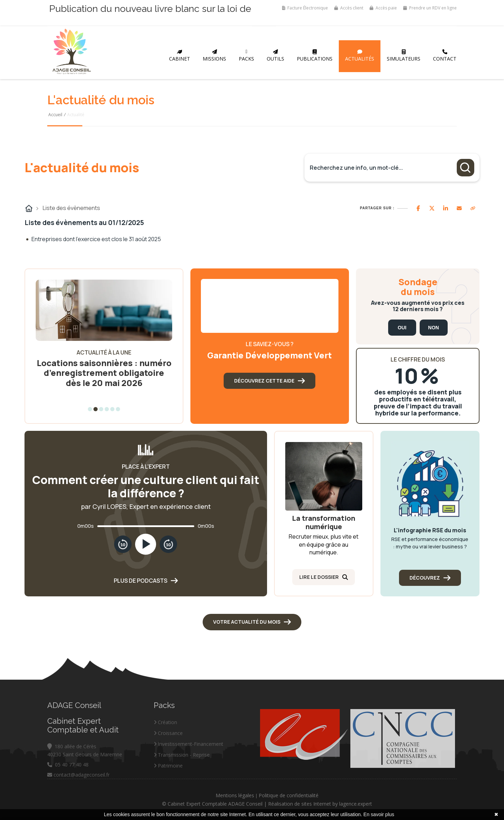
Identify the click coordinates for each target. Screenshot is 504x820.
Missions (214, 56)
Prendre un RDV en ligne (430, 8)
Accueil (55, 115)
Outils (275, 56)
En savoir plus (379, 814)
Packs (246, 56)
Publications (315, 56)
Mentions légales (285, 795)
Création (165, 772)
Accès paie (383, 8)
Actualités (360, 56)
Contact (445, 56)
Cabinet (180, 56)
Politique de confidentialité (339, 795)
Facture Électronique (305, 8)
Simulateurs (404, 56)
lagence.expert (406, 804)
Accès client (349, 8)
